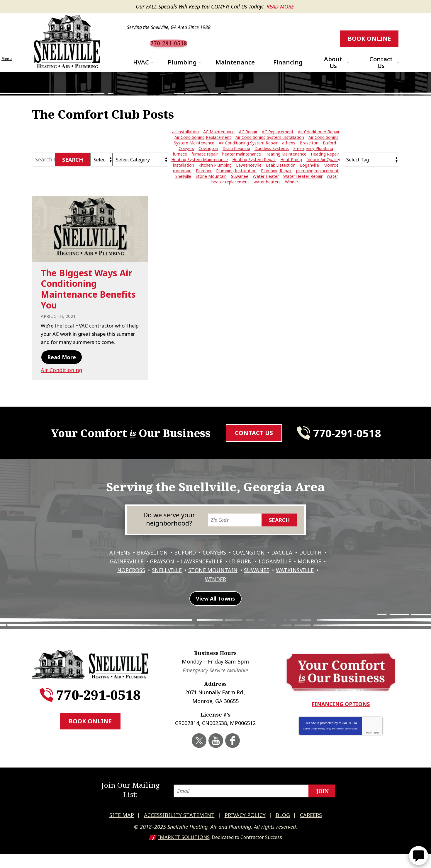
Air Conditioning (61, 387)
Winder (238, 598)
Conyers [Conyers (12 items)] (186, 158)
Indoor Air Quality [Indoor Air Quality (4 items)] (323, 169)
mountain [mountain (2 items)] (182, 181)
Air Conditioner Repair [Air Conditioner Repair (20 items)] (319, 142)
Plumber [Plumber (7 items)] (204, 181)
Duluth (118, 581)
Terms (377, 754)
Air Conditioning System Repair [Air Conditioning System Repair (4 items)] (248, 153)
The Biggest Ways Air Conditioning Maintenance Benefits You (88, 299)
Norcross (167, 590)
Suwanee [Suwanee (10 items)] (240, 186)
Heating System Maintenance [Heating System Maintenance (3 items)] (200, 169)
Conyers (230, 573)
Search (73, 170)
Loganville (308, 581)
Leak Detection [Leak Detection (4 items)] (281, 175)
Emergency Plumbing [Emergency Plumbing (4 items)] (313, 158)
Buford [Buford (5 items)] (329, 153)
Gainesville (154, 581)
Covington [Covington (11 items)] (208, 158)
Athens (131, 573)
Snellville (204, 590)
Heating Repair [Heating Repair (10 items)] (325, 164)
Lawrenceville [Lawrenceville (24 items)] (249, 175)
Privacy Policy (325, 750)
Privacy (368, 754)
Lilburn (272, 581)
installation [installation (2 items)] (184, 175)
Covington (265, 573)
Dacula (300, 573)
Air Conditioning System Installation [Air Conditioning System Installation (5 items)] (270, 147)
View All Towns (215, 621)
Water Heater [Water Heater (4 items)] (266, 186)
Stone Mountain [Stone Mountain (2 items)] (211, 186)
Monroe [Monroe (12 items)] (331, 175)
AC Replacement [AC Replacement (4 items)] (278, 142)
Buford (199, 573)
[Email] (257, 807)
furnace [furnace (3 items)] (180, 164)
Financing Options (341, 726)
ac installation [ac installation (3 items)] (185, 142)
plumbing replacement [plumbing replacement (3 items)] (317, 181)
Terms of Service (344, 750)
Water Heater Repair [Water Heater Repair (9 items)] (303, 186)
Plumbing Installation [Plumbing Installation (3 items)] (236, 181)
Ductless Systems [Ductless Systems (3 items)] (272, 158)
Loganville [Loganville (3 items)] (309, 175)
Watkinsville (201, 598)
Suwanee (297, 590)
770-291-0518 (218, 43)
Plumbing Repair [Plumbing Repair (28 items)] (276, 181)
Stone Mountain (252, 590)
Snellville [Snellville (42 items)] (183, 186)
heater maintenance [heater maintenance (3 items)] (242, 164)
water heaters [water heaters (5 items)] (267, 192)
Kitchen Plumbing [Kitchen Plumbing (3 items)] (215, 175)
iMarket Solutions (184, 851)
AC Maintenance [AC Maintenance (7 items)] (219, 142)
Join (323, 807)
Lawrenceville (232, 581)
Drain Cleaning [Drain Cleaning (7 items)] (236, 158)
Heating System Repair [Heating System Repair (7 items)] (254, 169)
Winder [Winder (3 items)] (292, 192)
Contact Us (254, 450)
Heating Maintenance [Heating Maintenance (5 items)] (286, 164)
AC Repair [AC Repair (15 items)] (248, 142)
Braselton (165, 573)
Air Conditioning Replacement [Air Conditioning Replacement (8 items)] (203, 147)
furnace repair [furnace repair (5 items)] (205, 164)
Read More (280, 6)
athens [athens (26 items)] (289, 153)
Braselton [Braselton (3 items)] (309, 153)
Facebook (232, 762)
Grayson (191, 581)
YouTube (216, 762)
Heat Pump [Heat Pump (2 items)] (291, 169)
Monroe (134, 590)
